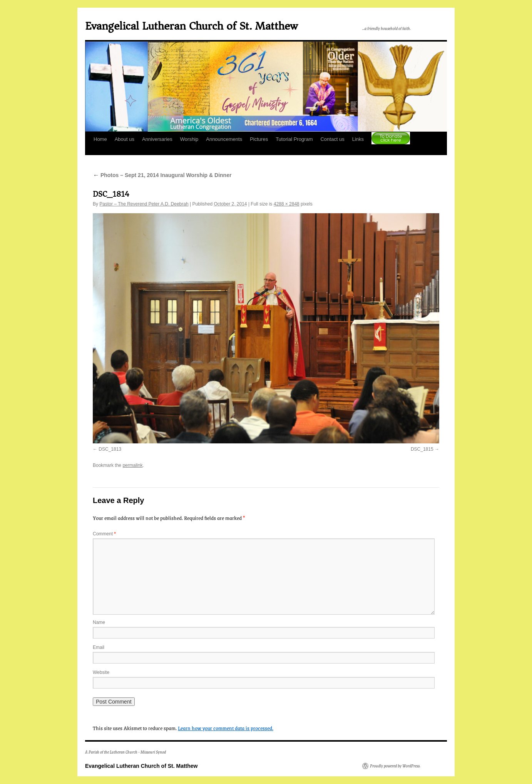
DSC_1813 (110, 449)
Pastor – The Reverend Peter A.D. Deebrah (144, 204)
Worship (189, 139)
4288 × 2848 (287, 204)
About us (125, 139)
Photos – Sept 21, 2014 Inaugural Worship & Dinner (162, 175)
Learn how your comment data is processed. (226, 728)
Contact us (332, 139)
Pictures (259, 139)
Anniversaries (157, 139)
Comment (104, 534)
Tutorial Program (294, 139)
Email (99, 647)
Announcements (224, 139)
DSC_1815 (422, 449)
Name (99, 622)
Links (358, 139)
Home (100, 139)
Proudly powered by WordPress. (395, 766)
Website (101, 672)
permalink (132, 465)
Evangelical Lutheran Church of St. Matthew (191, 26)
